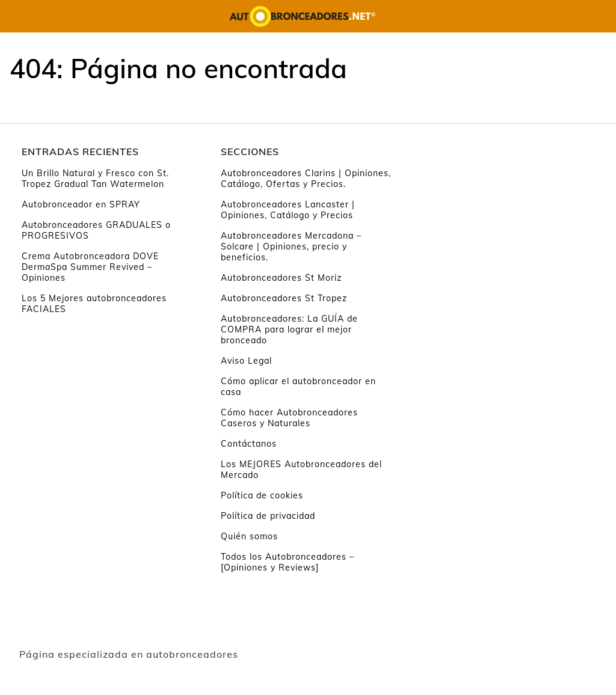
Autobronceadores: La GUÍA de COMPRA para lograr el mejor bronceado (289, 329)
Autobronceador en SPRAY (81, 204)
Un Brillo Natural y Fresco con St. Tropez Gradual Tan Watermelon (95, 179)
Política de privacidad (268, 516)
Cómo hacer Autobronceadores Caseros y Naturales (289, 418)
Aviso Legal (246, 361)
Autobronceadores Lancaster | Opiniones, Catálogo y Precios (288, 210)
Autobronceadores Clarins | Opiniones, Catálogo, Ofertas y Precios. (306, 179)
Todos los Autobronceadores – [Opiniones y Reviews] (288, 562)
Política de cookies (262, 495)
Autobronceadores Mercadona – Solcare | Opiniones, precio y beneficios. (291, 246)
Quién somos (249, 536)
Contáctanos (249, 444)
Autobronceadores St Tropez (284, 298)
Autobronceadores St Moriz (281, 278)
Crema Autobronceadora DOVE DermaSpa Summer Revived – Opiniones (90, 267)
